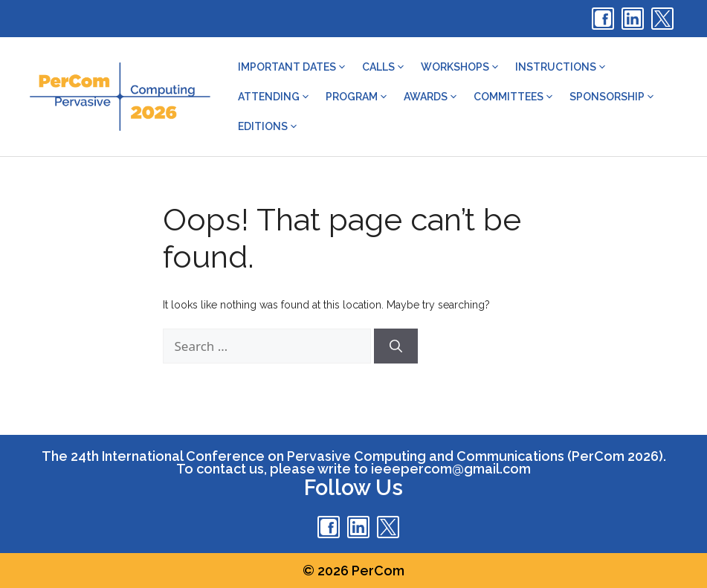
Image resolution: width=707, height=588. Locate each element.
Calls (384, 67)
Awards (431, 97)
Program (357, 97)
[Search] (396, 346)
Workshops (461, 67)
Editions (268, 126)
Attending (274, 97)
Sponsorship (613, 97)
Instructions (561, 67)
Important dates (293, 67)
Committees (514, 97)
